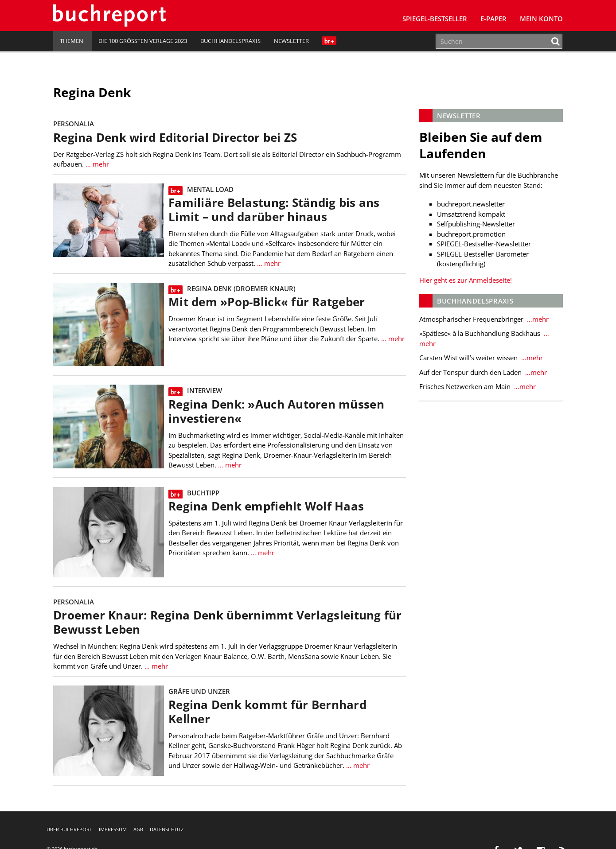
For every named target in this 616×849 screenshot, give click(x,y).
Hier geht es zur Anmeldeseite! (466, 280)
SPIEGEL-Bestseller (435, 19)
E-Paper (493, 19)
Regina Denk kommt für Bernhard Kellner (267, 712)
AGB (138, 829)
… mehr (97, 164)
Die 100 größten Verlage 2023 (143, 41)
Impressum (113, 829)
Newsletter (291, 41)
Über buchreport (69, 829)
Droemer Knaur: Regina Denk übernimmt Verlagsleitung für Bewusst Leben (228, 622)
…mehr (537, 319)
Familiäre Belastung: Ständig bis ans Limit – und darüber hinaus (274, 210)
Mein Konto (541, 19)
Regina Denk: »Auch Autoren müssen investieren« (276, 411)
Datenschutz (167, 829)
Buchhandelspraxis (230, 41)
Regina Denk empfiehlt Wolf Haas (266, 506)
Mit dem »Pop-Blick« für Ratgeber (267, 302)
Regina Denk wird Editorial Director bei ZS (175, 138)
